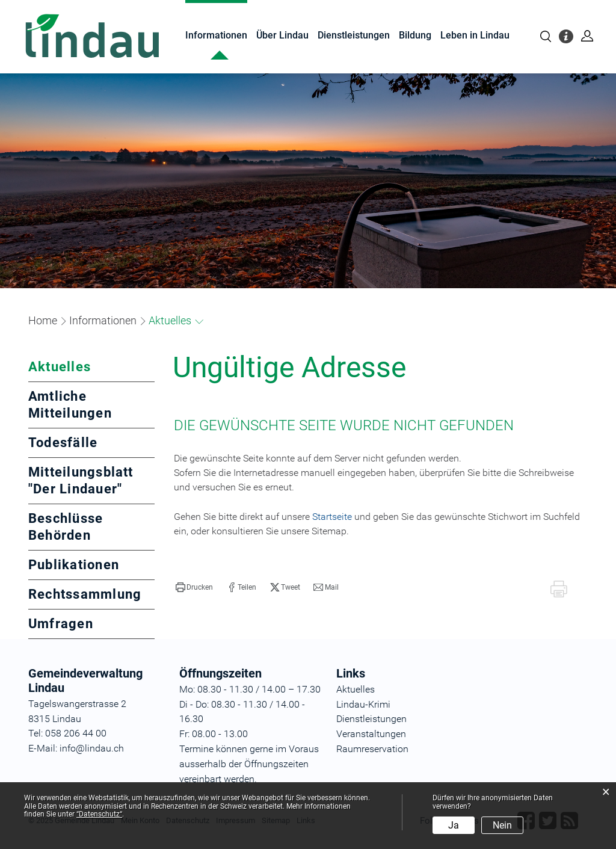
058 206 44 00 (76, 733)
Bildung (415, 35)
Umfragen (61, 624)
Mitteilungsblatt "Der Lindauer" (81, 480)
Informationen (216, 35)
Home (43, 320)
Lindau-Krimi (363, 704)
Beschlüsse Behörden (66, 527)
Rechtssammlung (85, 594)
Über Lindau (282, 35)
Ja (454, 825)
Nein (502, 825)
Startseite (332, 517)
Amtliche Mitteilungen (70, 405)
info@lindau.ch (91, 748)
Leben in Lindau (475, 35)
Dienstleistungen (354, 35)
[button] (103, 320)
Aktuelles (91, 366)
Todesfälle (63, 443)
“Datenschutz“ (99, 814)
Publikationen (74, 565)
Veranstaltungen (371, 734)
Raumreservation (372, 749)
